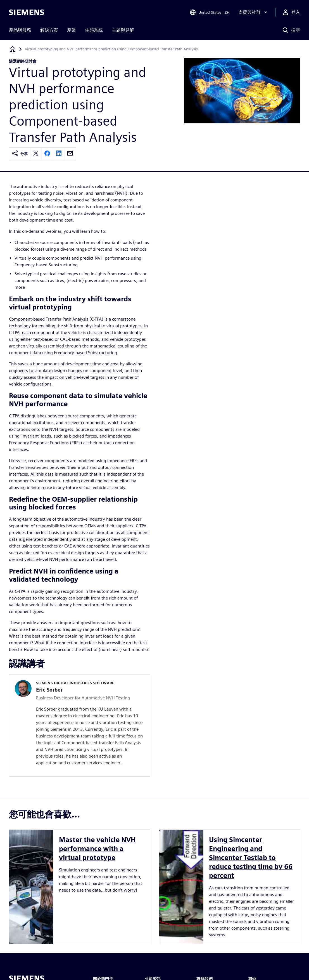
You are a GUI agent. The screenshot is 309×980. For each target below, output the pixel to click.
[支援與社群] (253, 12)
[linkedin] (59, 154)
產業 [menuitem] (72, 30)
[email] (70, 154)
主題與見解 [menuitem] (123, 30)
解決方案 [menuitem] (49, 30)
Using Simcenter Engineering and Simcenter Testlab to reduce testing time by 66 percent (251, 858)
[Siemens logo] (27, 12)
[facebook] (47, 154)
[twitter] (36, 154)
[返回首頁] (13, 49)
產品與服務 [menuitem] (20, 30)
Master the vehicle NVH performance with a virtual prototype (97, 849)
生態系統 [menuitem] (94, 30)
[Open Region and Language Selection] (209, 12)
